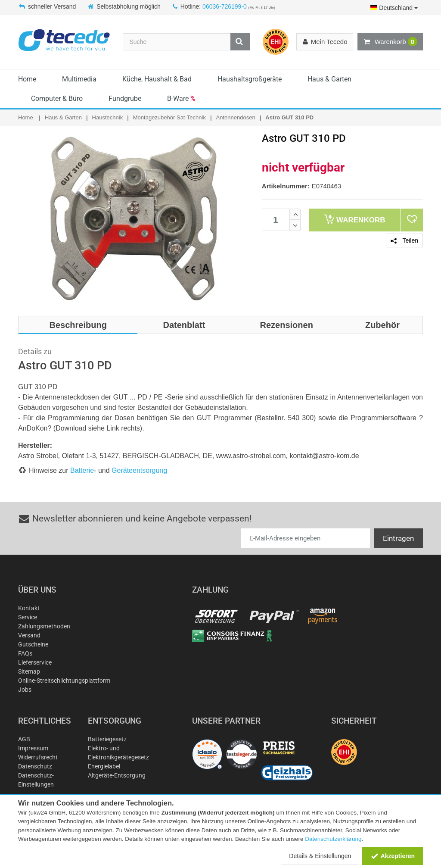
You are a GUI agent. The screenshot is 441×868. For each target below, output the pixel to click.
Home (27, 79)
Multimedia (79, 79)
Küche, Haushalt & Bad (157, 79)
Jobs (25, 690)
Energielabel (104, 766)
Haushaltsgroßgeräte (250, 79)
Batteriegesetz (107, 739)
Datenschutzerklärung (333, 839)
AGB (24, 739)
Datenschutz (35, 766)
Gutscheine (33, 644)
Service (28, 617)
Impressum (33, 748)
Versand (29, 635)
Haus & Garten (329, 79)
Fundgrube (125, 98)
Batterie (82, 470)
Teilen (404, 240)
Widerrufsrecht (38, 757)
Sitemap (29, 671)
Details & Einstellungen (320, 856)
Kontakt (29, 608)
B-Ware (181, 98)
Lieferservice (35, 662)
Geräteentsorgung (139, 470)
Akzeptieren (393, 856)
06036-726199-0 (225, 6)
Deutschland (394, 8)
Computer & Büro (57, 98)
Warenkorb (390, 42)
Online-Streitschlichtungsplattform (64, 681)
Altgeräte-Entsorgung (117, 775)
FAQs (25, 653)
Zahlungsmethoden (44, 626)
